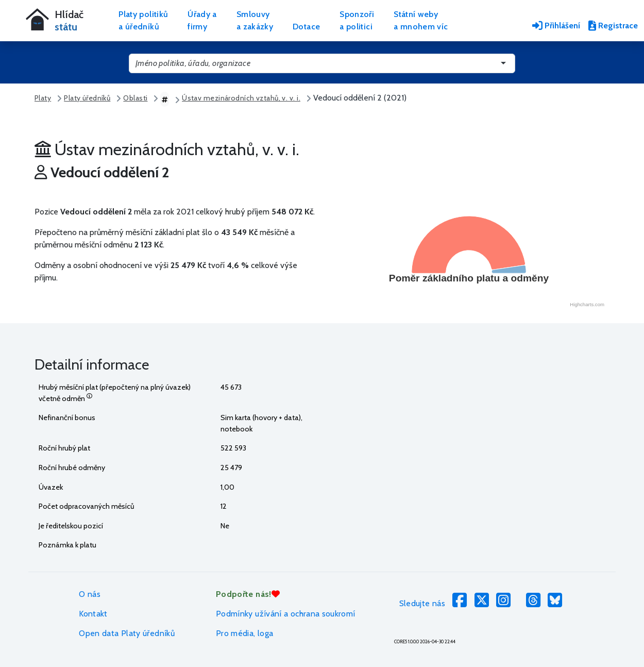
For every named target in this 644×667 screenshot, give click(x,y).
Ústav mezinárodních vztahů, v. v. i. (241, 98)
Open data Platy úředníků (127, 633)
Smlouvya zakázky (255, 20)
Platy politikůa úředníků (143, 20)
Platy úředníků (87, 98)
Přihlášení (556, 26)
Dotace (306, 27)
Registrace (613, 26)
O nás (90, 594)
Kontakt (93, 614)
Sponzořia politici (357, 20)
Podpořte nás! (248, 594)
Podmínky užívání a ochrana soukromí (286, 614)
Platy (43, 98)
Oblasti (135, 98)
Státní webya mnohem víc (421, 20)
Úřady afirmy (202, 20)
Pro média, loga (244, 633)
